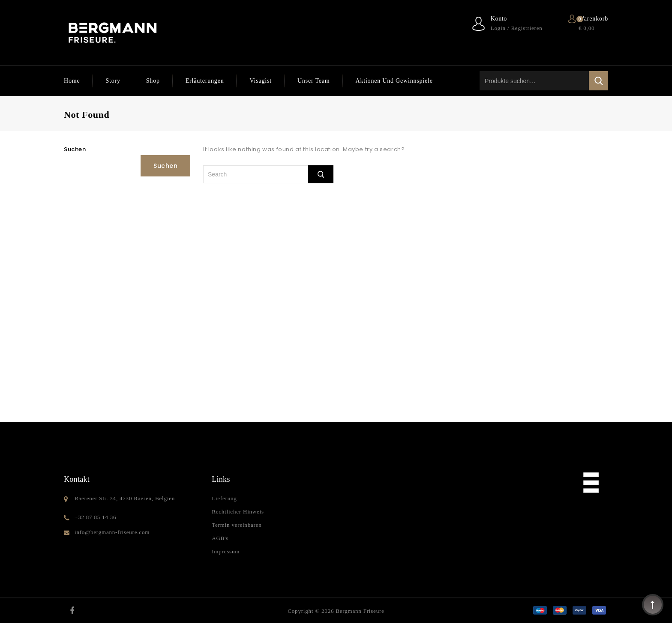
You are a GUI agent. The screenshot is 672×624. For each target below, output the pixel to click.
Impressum (226, 551)
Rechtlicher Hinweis (238, 512)
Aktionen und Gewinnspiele (394, 81)
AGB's (220, 538)
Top (653, 605)
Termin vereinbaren (237, 525)
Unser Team (314, 81)
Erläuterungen (205, 81)
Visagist (260, 81)
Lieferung (224, 498)
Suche (598, 81)
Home (72, 81)
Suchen (75, 149)
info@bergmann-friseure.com (112, 532)
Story (113, 81)
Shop (153, 81)
